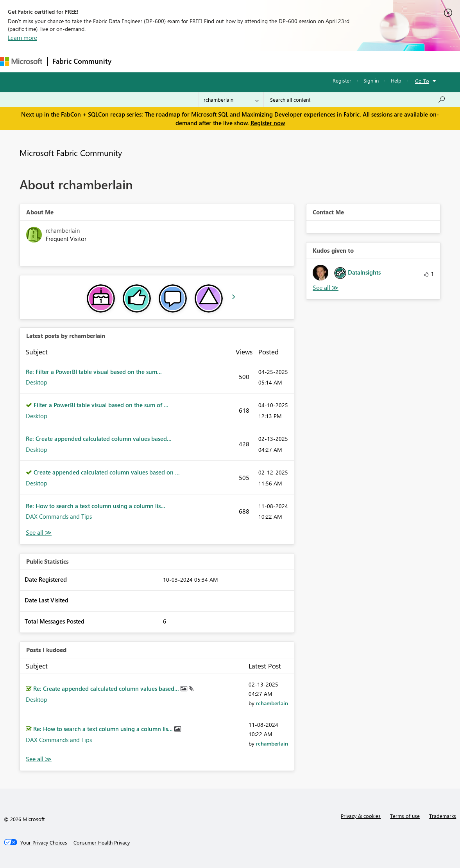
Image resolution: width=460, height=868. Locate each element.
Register (342, 80)
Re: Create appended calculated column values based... (99, 438)
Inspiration (164, 61)
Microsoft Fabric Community (71, 153)
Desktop (37, 382)
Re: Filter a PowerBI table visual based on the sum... (94, 372)
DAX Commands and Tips (59, 516)
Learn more (22, 38)
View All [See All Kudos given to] (326, 288)
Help (396, 80)
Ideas (196, 61)
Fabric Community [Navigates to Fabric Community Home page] (82, 61)
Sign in (371, 80)
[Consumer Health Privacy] (102, 843)
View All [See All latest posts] (39, 533)
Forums (129, 61)
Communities (230, 61)
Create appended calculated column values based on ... (107, 472)
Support (328, 61)
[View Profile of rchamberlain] (272, 703)
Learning (295, 61)
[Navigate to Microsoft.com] (21, 61)
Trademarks (443, 816)
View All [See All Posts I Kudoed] (39, 759)
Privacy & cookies (361, 816)
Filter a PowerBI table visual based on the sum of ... (101, 405)
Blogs (265, 61)
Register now (268, 123)
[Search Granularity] (231, 100)
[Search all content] (358, 100)
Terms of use (405, 816)
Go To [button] (422, 81)
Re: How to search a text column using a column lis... (96, 506)
